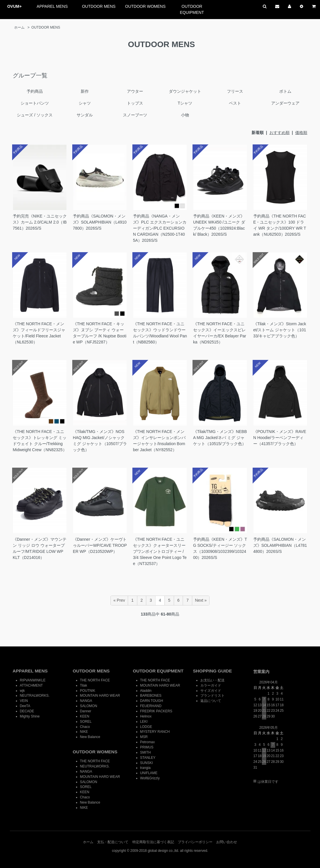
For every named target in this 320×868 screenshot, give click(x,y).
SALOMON (89, 706)
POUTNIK (88, 691)
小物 (185, 115)
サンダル (85, 115)
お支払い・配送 (212, 680)
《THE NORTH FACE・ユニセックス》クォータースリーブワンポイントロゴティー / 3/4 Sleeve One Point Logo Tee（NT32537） (160, 551)
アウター (135, 91)
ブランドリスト (212, 696)
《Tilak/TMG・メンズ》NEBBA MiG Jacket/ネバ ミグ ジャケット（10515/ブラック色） (220, 438)
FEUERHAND (151, 706)
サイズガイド (211, 691)
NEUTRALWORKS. (35, 696)
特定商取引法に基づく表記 (153, 842)
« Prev (119, 600)
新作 (85, 91)
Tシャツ (185, 103)
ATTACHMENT (31, 685)
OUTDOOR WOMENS (145, 6)
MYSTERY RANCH (155, 732)
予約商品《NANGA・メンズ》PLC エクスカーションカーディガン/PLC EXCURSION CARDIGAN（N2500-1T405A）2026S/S (160, 228)
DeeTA (25, 706)
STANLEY (148, 758)
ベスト (235, 103)
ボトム (285, 91)
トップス (135, 103)
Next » (201, 600)
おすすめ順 (280, 133)
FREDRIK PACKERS (156, 711)
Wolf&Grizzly (150, 778)
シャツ (85, 103)
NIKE (84, 732)
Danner (86, 711)
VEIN (24, 701)
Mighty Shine (30, 716)
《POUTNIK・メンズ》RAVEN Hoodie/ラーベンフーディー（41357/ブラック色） (280, 438)
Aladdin (146, 691)
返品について (211, 701)
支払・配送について (113, 842)
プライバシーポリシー (195, 842)
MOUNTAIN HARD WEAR (100, 696)
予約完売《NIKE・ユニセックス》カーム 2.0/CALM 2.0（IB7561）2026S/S (40, 222)
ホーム (19, 27)
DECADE (27, 711)
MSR (144, 737)
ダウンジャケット (185, 91)
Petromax (148, 742)
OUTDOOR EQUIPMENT (192, 9)
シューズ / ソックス (35, 115)
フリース (235, 91)
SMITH (146, 752)
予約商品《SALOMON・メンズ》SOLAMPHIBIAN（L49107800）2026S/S (100, 222)
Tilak (84, 685)
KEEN (85, 716)
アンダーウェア (285, 103)
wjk (22, 691)
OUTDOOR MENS (99, 6)
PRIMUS (147, 747)
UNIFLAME (149, 773)
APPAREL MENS (52, 6)
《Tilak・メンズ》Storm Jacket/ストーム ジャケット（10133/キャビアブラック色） (280, 330)
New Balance (90, 737)
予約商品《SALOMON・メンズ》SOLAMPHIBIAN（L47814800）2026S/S (280, 545)
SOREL (86, 722)
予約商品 (35, 91)
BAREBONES (151, 696)
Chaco (85, 727)
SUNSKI (147, 763)
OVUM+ (14, 6)
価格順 (301, 133)
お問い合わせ (227, 842)
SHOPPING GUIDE (213, 671)
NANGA (86, 701)
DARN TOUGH (152, 701)
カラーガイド (211, 685)
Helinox (146, 716)
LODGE (146, 727)
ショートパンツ (35, 103)
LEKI (144, 722)
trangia (145, 768)
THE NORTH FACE (95, 680)
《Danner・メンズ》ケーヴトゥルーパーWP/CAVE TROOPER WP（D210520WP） (100, 545)
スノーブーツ (135, 115)
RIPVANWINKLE (33, 680)
